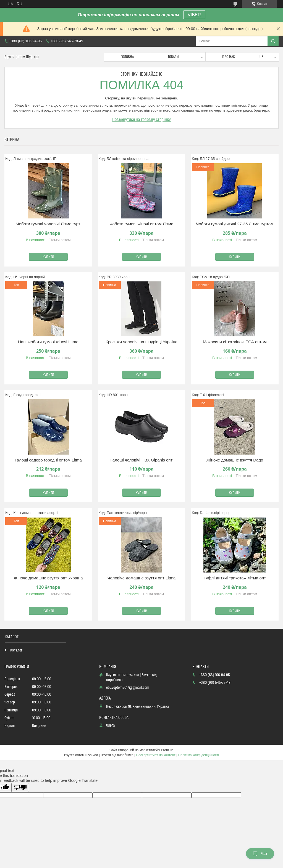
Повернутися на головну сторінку (141, 120)
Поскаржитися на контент (156, 755)
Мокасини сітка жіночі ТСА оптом (235, 342)
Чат (260, 854)
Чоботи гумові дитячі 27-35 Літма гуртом (235, 224)
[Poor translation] (20, 787)
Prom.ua (167, 750)
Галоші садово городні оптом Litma (48, 460)
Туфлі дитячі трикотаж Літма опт (235, 578)
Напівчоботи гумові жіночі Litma (48, 342)
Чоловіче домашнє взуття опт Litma (141, 578)
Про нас (229, 57)
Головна (127, 57)
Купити (48, 257)
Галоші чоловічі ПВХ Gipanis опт (142, 460)
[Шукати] (273, 41)
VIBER (194, 15)
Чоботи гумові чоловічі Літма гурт (48, 224)
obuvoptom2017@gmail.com (128, 688)
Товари (173, 57)
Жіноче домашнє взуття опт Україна (48, 578)
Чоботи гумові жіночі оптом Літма (141, 224)
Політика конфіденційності (199, 755)
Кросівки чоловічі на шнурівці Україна (141, 342)
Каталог (16, 650)
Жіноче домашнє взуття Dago (235, 460)
